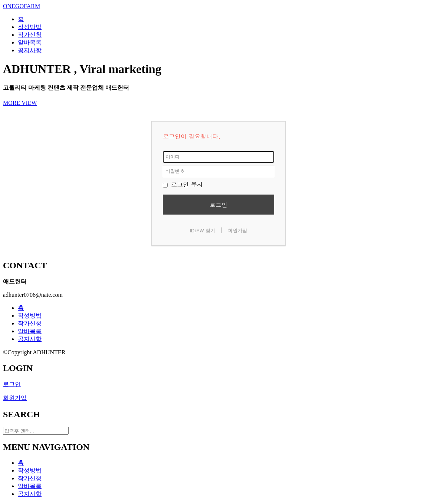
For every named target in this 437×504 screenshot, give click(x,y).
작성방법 (30, 316)
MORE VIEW (20, 103)
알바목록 (30, 331)
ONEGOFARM (22, 6)
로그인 (218, 205)
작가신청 (30, 323)
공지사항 (30, 339)
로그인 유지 (183, 184)
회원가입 (238, 230)
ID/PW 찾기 (202, 230)
